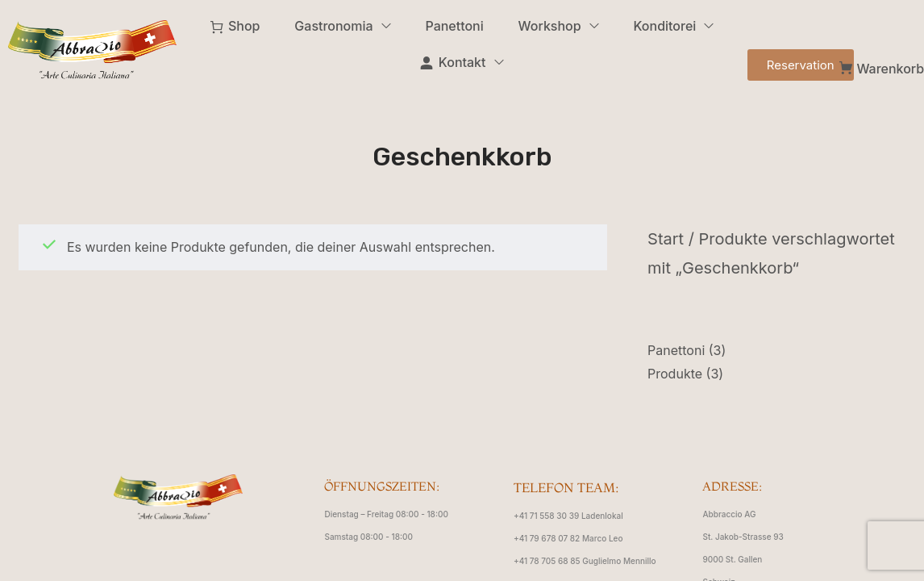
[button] (801, 65)
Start (666, 239)
